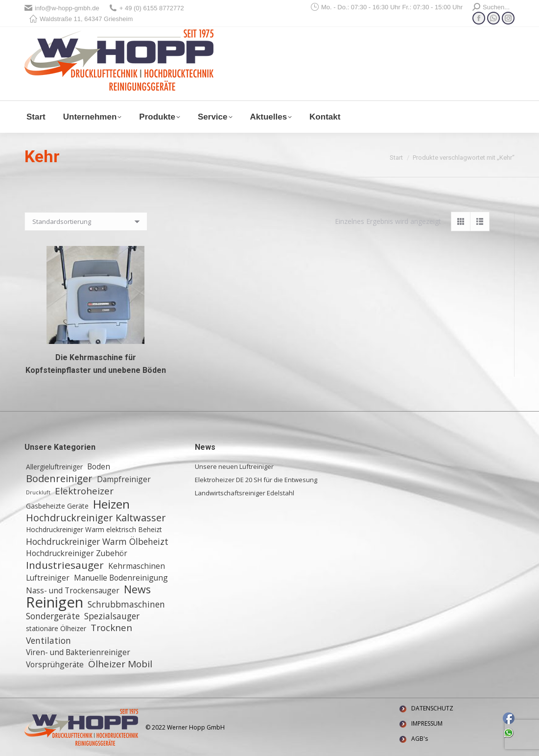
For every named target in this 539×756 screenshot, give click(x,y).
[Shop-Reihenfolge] (86, 221)
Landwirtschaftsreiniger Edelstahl (245, 493)
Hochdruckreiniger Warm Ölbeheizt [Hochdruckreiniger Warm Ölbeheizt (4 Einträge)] (97, 541)
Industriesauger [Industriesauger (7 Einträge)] (65, 565)
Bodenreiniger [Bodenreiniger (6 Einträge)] (59, 479)
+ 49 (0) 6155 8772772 (147, 8)
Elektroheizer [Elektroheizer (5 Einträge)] (84, 491)
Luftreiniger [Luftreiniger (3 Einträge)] (48, 578)
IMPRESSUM (427, 723)
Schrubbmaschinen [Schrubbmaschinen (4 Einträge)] (126, 604)
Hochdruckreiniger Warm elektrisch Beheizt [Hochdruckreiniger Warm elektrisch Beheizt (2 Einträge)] (94, 529)
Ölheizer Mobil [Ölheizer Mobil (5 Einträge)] (120, 664)
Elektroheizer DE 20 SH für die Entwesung (256, 480)
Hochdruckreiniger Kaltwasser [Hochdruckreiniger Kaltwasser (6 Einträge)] (96, 518)
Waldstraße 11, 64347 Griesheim (81, 19)
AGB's (420, 739)
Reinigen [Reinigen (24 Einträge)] (55, 602)
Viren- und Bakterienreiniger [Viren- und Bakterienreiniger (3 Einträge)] (78, 652)
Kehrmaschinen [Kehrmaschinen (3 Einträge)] (137, 566)
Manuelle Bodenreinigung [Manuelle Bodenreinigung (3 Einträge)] (121, 578)
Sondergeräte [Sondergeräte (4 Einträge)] (53, 616)
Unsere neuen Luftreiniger (234, 466)
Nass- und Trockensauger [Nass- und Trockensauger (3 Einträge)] (73, 590)
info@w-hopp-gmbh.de (62, 8)
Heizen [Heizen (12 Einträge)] (111, 504)
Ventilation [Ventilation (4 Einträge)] (48, 640)
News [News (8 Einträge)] (137, 589)
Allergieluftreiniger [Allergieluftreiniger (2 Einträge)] (54, 467)
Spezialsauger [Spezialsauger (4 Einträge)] (112, 616)
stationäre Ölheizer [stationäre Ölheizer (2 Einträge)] (56, 628)
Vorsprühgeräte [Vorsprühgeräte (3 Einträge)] (55, 664)
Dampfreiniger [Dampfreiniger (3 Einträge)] (124, 479)
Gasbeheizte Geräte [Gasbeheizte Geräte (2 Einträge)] (57, 506)
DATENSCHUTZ (432, 708)
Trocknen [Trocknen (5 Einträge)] (111, 628)
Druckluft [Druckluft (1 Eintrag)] (38, 492)
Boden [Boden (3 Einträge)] (99, 466)
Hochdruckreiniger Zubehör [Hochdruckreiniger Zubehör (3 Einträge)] (77, 553)
